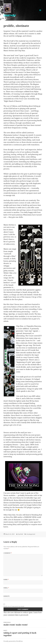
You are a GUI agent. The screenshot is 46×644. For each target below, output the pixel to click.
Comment (8, 553)
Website (7, 596)
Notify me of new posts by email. (14, 606)
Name (6, 579)
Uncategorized (31, 534)
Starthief (20, 534)
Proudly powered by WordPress (13, 641)
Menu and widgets (40, 12)
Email (6, 588)
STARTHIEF (10, 15)
